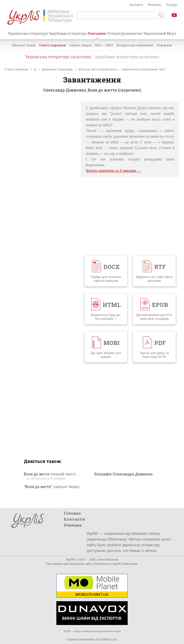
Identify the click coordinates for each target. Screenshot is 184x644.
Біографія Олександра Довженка (123, 474)
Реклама (155, 5)
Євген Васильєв (108, 560)
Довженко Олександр (57, 69)
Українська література (28, 33)
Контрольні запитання (135, 45)
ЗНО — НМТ (104, 45)
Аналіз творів (80, 45)
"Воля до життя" (52, 487)
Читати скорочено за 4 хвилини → (113, 171)
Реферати (164, 45)
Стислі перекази (52, 45)
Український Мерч (160, 33)
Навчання (97, 35)
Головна (72, 513)
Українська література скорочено (58, 57)
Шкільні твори (24, 45)
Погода (171, 5)
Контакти (136, 5)
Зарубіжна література (68, 33)
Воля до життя (50, 474)
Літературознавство (125, 33)
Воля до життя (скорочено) (98, 69)
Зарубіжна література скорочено (127, 57)
